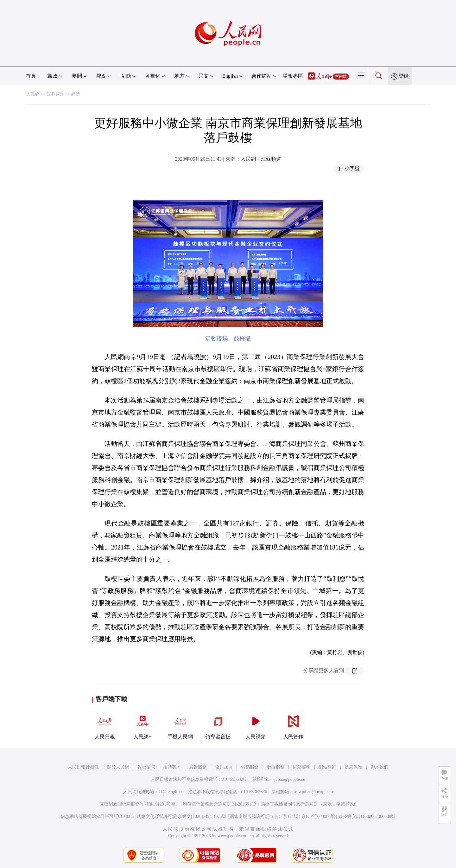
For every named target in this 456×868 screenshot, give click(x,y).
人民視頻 (256, 725)
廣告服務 (198, 767)
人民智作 (293, 725)
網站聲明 (302, 767)
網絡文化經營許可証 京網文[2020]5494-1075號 (182, 817)
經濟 (76, 94)
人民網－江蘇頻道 (261, 159)
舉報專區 (293, 76)
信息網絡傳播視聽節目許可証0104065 (97, 817)
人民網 (33, 94)
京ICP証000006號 (318, 817)
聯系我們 (379, 767)
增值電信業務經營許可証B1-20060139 (219, 804)
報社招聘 (146, 767)
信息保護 (353, 767)
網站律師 (327, 767)
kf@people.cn (171, 792)
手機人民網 (180, 725)
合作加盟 (224, 767)
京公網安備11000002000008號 (367, 817)
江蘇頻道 (55, 94)
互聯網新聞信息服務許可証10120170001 (139, 804)
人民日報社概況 (83, 767)
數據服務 (276, 767)
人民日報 (105, 725)
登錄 (403, 76)
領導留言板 (218, 725)
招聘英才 (172, 767)
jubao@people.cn (290, 779)
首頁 (31, 76)
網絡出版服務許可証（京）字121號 (264, 817)
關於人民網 (118, 767)
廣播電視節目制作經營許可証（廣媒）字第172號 (309, 804)
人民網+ (142, 725)
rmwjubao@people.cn (313, 792)
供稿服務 (250, 767)
